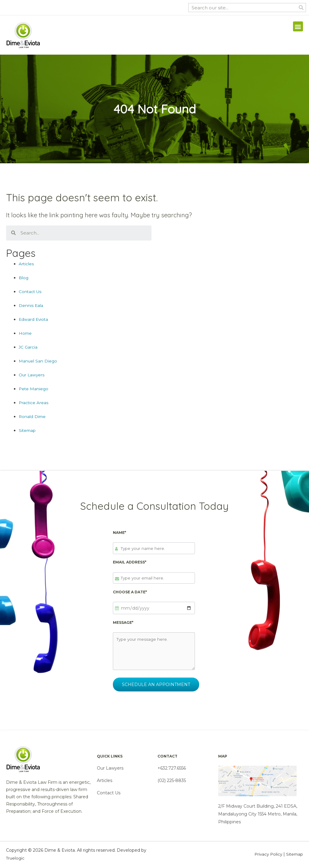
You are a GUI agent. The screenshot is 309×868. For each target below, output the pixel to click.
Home (25, 333)
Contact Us (30, 292)
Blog (24, 278)
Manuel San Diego (38, 361)
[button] (298, 26)
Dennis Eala (31, 305)
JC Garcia (28, 347)
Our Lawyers (32, 375)
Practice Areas (34, 403)
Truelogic (16, 860)
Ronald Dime (33, 416)
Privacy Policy (267, 856)
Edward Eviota (34, 319)
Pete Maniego (34, 389)
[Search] (301, 8)
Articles (26, 264)
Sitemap (28, 430)
